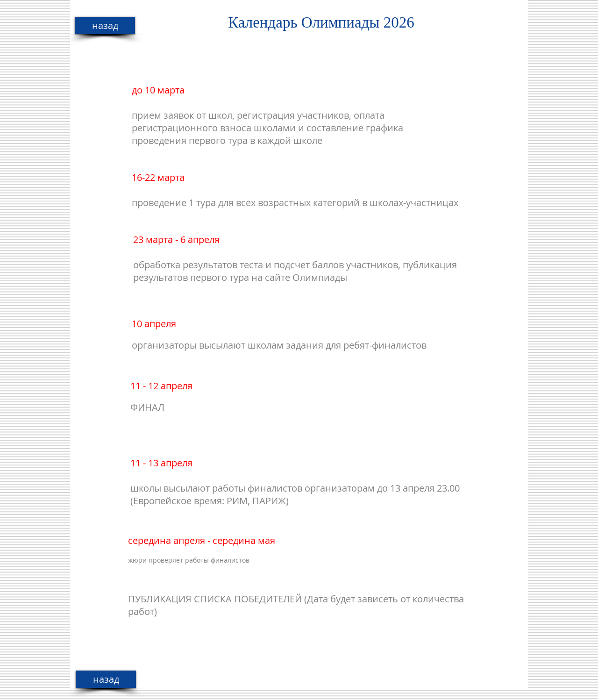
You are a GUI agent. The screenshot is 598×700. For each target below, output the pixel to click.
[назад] (105, 25)
